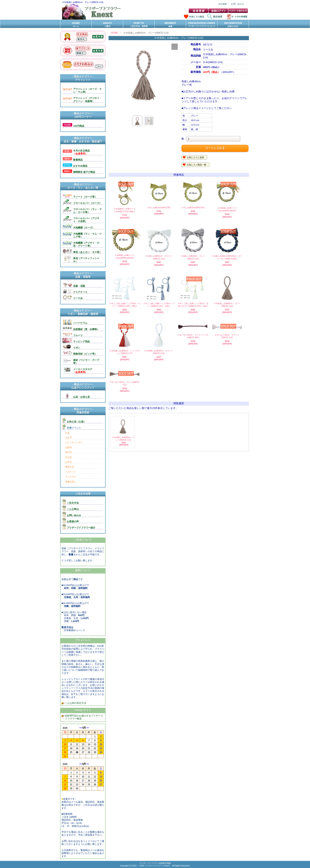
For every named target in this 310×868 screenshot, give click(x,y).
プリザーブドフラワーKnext (157, 866)
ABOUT (107, 25)
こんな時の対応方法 (75, 703)
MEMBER (170, 25)
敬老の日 (70, 467)
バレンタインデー (74, 442)
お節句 (69, 447)
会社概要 (223, 4)
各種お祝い (71, 482)
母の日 (69, 452)
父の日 (69, 457)
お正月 (69, 437)
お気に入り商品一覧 (196, 165)
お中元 (69, 462)
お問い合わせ (237, 4)
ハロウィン (71, 472)
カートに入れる (215, 148)
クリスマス (71, 477)
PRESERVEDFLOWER (202, 25)
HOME (76, 25)
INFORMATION (233, 25)
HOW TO (139, 25)
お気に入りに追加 (195, 157)
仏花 (67, 433)
